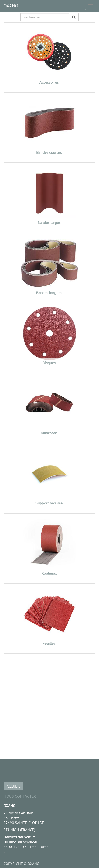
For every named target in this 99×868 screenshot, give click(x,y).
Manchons (49, 433)
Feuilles (49, 643)
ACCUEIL (13, 786)
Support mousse (49, 503)
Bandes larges (49, 222)
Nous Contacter (20, 796)
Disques (49, 363)
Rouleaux (49, 573)
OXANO (11, 6)
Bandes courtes (49, 152)
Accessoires (49, 82)
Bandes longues (49, 292)
